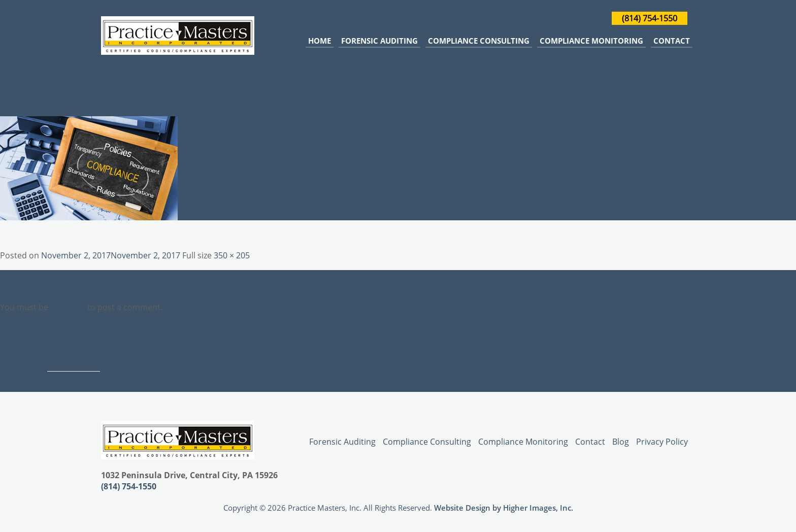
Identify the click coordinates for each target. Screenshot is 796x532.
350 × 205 (232, 255)
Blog (621, 442)
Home (320, 41)
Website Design (462, 508)
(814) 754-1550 (650, 18)
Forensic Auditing (379, 41)
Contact (672, 41)
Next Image (22, 110)
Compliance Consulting (479, 41)
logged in (68, 307)
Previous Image (29, 98)
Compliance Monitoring (591, 41)
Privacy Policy (662, 442)
